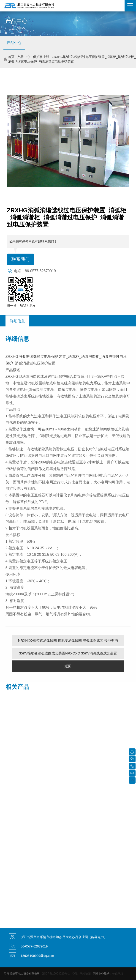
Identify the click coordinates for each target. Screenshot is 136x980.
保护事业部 (41, 57)
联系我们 (21, 259)
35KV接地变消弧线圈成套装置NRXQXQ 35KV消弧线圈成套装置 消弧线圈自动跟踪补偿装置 (68, 655)
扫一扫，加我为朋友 (21, 306)
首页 (11, 57)
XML (75, 974)
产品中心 (14, 43)
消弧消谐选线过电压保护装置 (42, 357)
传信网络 (118, 974)
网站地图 (85, 974)
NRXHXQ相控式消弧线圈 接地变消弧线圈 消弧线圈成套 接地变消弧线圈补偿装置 (68, 642)
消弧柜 (73, 357)
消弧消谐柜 (90, 357)
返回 (68, 666)
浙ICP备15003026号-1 (56, 974)
